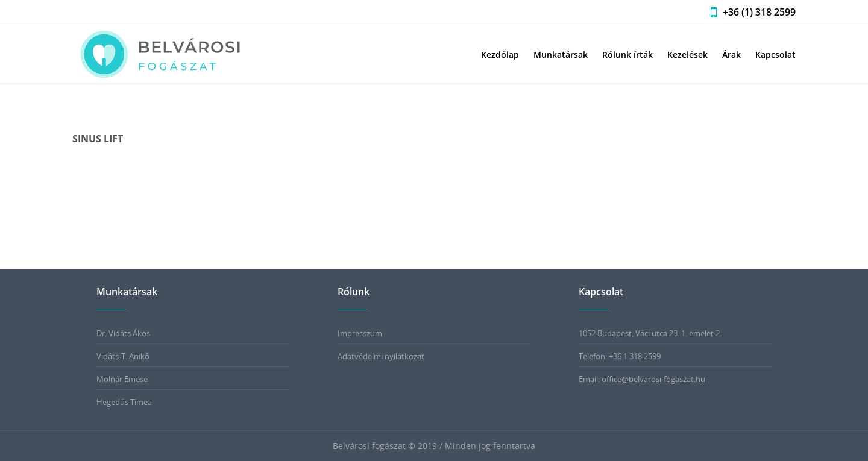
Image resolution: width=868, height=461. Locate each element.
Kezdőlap (500, 55)
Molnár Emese (122, 379)
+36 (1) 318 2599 (750, 12)
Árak (731, 55)
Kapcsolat (775, 55)
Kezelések (687, 55)
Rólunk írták (627, 55)
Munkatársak (561, 55)
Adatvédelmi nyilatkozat (381, 356)
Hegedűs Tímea (124, 402)
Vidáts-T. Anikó (123, 356)
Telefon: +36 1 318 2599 (620, 356)
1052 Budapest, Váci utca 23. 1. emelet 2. (650, 333)
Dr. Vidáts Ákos (123, 333)
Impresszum (360, 333)
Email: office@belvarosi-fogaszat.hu (642, 379)
